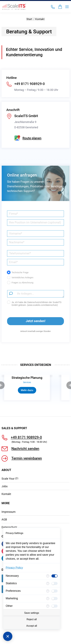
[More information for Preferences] (48, 591)
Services (27, 382)
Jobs (5, 520)
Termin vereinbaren (27, 492)
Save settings (32, 613)
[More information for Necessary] (48, 576)
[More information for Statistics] (48, 583)
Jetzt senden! (26, 319)
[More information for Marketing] (48, 599)
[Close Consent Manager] (8, 636)
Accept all (32, 626)
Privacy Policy (14, 568)
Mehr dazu (27, 390)
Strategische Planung (27, 378)
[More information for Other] (48, 606)
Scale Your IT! (10, 512)
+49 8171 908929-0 (26, 471)
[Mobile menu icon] (67, 7)
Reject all (32, 619)
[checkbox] (55, 576)
